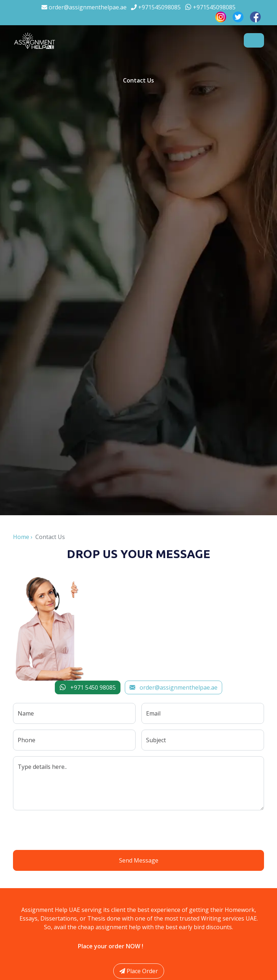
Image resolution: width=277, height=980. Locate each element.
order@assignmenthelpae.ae (84, 7)
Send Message (139, 860)
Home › (24, 537)
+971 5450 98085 (88, 687)
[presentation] (138, 830)
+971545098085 (156, 7)
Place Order (139, 971)
